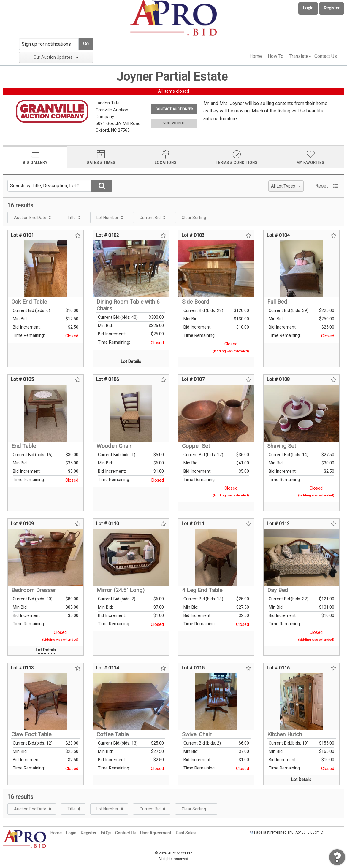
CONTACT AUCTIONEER (174, 109)
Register (332, 8)
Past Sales (186, 833)
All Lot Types (286, 186)
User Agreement (156, 833)
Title (72, 218)
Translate (299, 56)
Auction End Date (30, 218)
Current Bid (150, 218)
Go (86, 44)
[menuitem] (256, 56)
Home (256, 56)
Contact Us (326, 56)
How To (276, 56)
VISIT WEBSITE (174, 123)
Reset (321, 186)
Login (308, 8)
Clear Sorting (194, 218)
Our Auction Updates (56, 57)
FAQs (106, 833)
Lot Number (107, 218)
